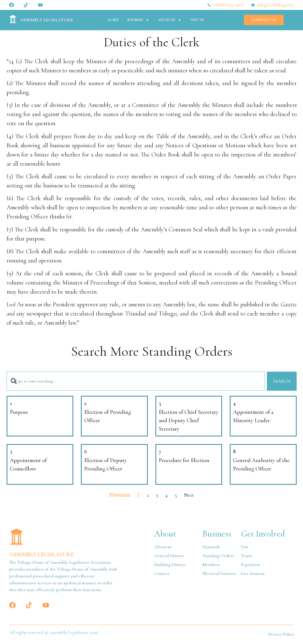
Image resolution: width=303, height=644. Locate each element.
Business (138, 20)
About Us (170, 20)
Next (189, 495)
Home (113, 20)
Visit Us (197, 20)
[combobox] (135, 381)
